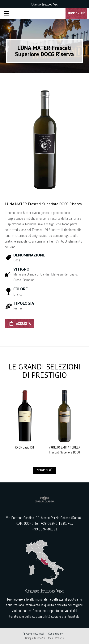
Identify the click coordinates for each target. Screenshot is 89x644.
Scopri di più (45, 470)
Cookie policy (55, 634)
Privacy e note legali (34, 634)
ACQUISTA (20, 324)
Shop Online (76, 13)
